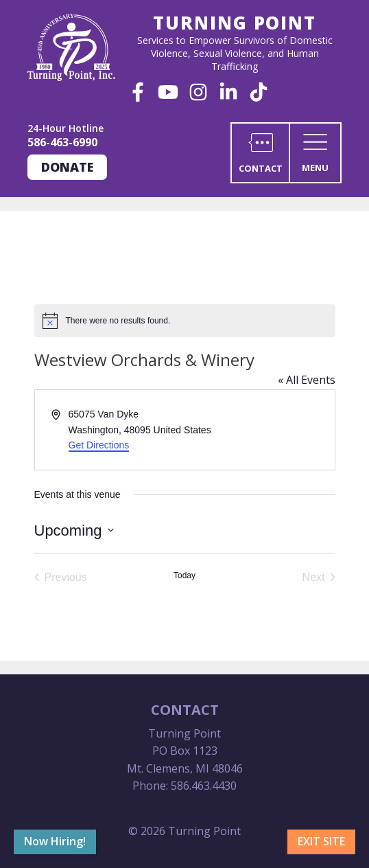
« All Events (307, 380)
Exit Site (321, 841)
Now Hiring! (55, 841)
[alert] (185, 321)
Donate (67, 167)
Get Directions (99, 445)
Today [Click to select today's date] (184, 575)
